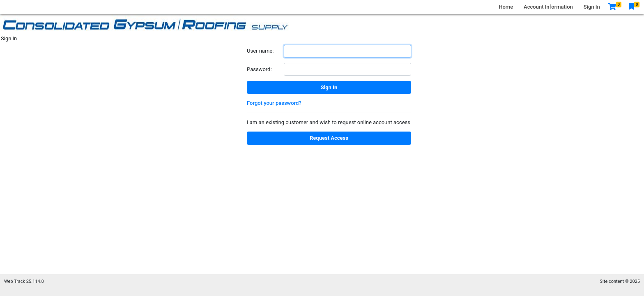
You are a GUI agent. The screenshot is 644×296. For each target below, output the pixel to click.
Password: (259, 69)
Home (506, 7)
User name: (260, 51)
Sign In (592, 7)
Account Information (548, 7)
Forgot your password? (274, 103)
